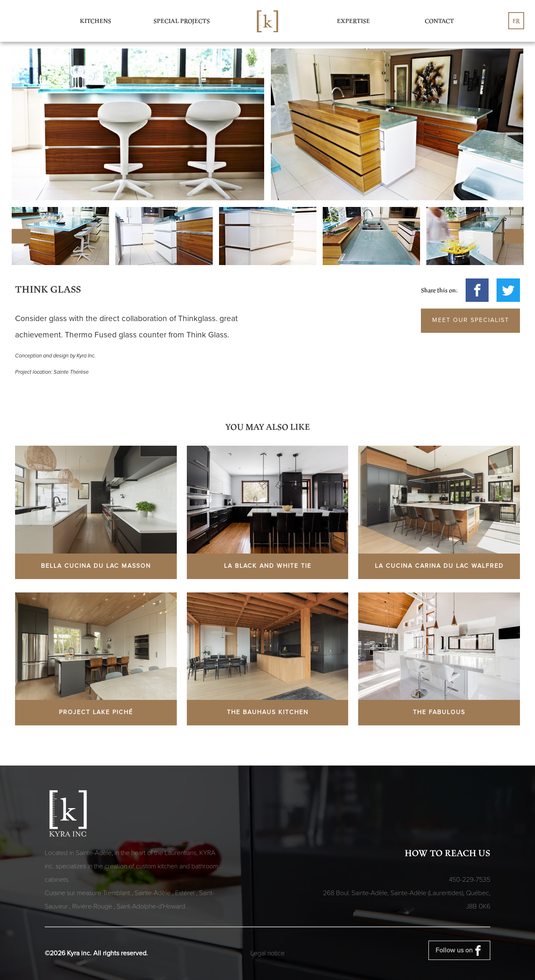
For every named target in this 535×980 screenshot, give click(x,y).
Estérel (186, 893)
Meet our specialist (471, 320)
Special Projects (182, 21)
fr (516, 21)
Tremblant (117, 893)
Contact (439, 21)
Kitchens (96, 21)
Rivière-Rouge (93, 906)
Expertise (353, 21)
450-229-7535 (470, 880)
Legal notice (267, 953)
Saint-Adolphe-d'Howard (152, 906)
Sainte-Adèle (153, 893)
